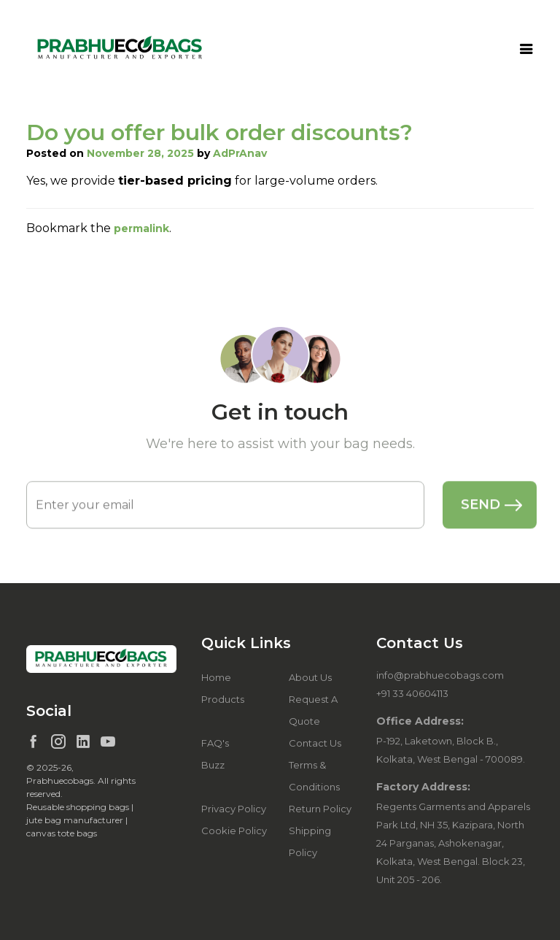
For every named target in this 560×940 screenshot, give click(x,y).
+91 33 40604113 (412, 693)
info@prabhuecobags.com (440, 675)
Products (223, 699)
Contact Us (315, 743)
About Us (310, 677)
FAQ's (215, 743)
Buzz (213, 765)
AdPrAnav (240, 153)
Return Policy (320, 809)
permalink (141, 228)
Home (216, 677)
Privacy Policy (234, 809)
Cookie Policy (234, 831)
